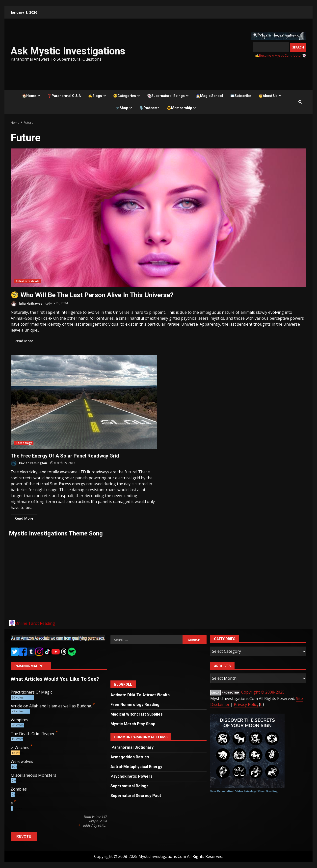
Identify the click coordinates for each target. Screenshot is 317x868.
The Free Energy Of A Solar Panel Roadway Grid (84, 402)
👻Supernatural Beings (166, 96)
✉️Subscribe (241, 96)
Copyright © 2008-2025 (263, 692)
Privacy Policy (246, 704)
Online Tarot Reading (35, 623)
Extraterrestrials (28, 281)
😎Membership (179, 108)
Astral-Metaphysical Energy (136, 767)
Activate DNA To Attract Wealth (140, 695)
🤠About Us (268, 96)
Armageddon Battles (130, 757)
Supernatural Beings (130, 786)
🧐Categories (125, 96)
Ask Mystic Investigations (68, 51)
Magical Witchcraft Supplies (137, 714)
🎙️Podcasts (149, 108)
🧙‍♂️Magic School (209, 96)
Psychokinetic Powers (132, 776)
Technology (24, 443)
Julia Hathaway (26, 304)
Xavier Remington (29, 463)
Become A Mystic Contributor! (281, 55)
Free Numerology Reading (135, 705)
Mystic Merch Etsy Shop (133, 724)
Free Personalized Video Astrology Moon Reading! (244, 791)
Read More (24, 341)
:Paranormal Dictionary (132, 747)
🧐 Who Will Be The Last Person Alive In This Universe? (158, 218)
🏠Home (29, 96)
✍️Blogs (95, 96)
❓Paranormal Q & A (64, 96)
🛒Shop (122, 108)
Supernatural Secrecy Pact (136, 796)
